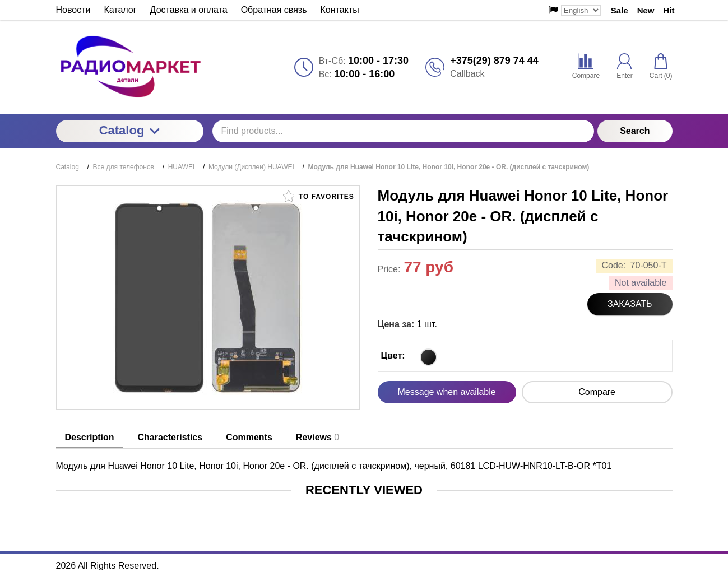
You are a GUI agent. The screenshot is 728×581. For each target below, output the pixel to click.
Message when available (447, 392)
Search (635, 131)
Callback (467, 74)
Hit (669, 10)
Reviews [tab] (317, 437)
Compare (597, 392)
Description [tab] (90, 437)
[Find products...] (404, 131)
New (646, 10)
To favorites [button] (319, 196)
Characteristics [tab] (170, 437)
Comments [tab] (249, 437)
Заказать (630, 304)
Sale (620, 10)
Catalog (130, 130)
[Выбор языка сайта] (581, 10)
